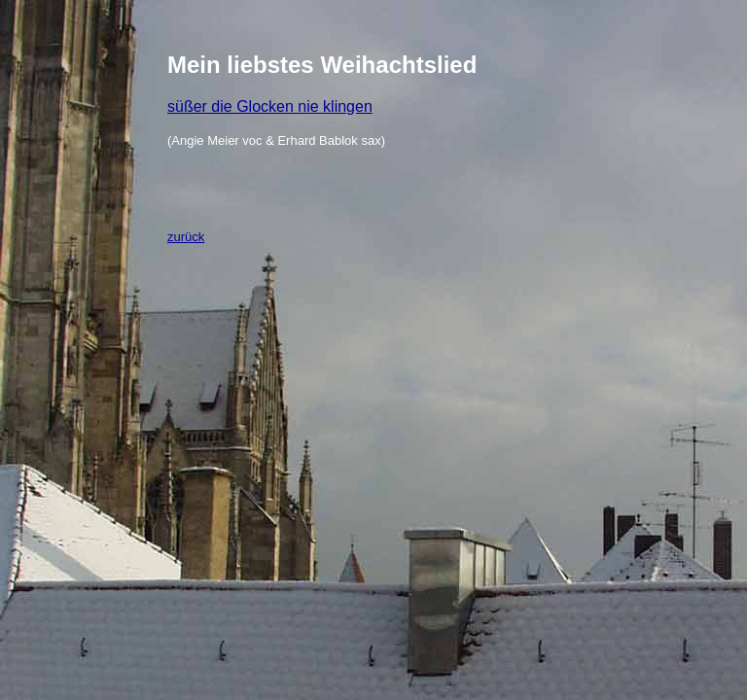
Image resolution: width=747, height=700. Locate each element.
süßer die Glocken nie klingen (270, 106)
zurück (186, 237)
